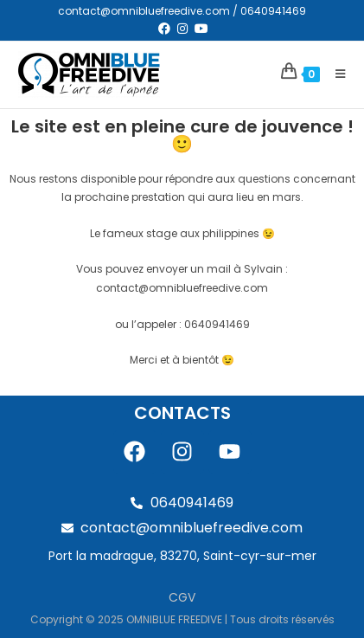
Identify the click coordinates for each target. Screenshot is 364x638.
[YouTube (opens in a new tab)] (200, 29)
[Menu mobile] (334, 74)
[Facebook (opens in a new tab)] (164, 29)
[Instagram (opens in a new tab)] (182, 29)
